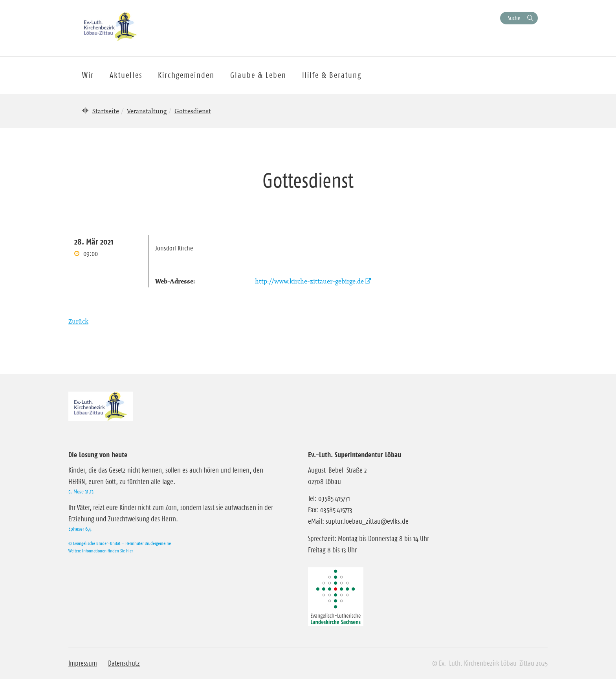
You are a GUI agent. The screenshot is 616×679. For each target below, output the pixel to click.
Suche (514, 18)
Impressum (83, 663)
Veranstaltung (147, 111)
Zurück (78, 321)
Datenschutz (124, 663)
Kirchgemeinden (186, 75)
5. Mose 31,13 (81, 491)
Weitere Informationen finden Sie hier (101, 551)
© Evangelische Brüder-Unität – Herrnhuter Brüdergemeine (120, 543)
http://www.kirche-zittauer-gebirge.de (309, 281)
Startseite (106, 111)
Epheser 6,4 (80, 529)
